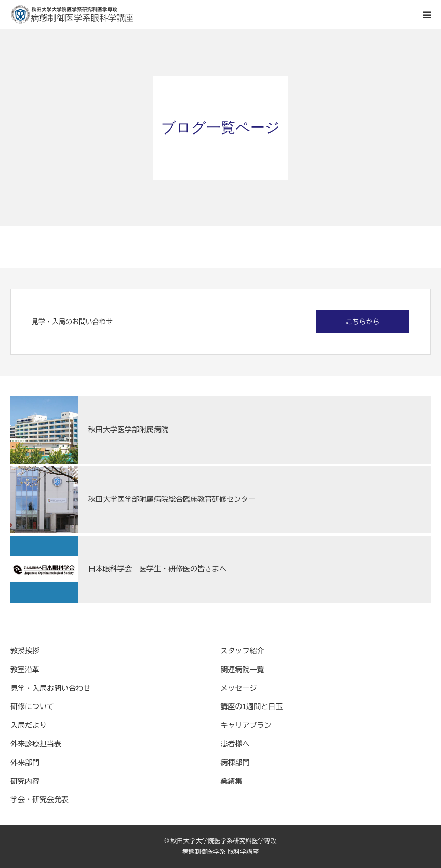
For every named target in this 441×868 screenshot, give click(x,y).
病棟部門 (235, 763)
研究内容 (25, 781)
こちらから (363, 322)
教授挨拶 (25, 651)
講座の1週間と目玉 (252, 706)
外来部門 (25, 763)
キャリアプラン (246, 725)
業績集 (232, 781)
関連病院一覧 (243, 670)
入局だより (29, 725)
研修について (32, 706)
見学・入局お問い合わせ (50, 688)
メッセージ (239, 688)
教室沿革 (25, 670)
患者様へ (235, 744)
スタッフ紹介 (243, 651)
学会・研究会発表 (39, 799)
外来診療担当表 (36, 744)
